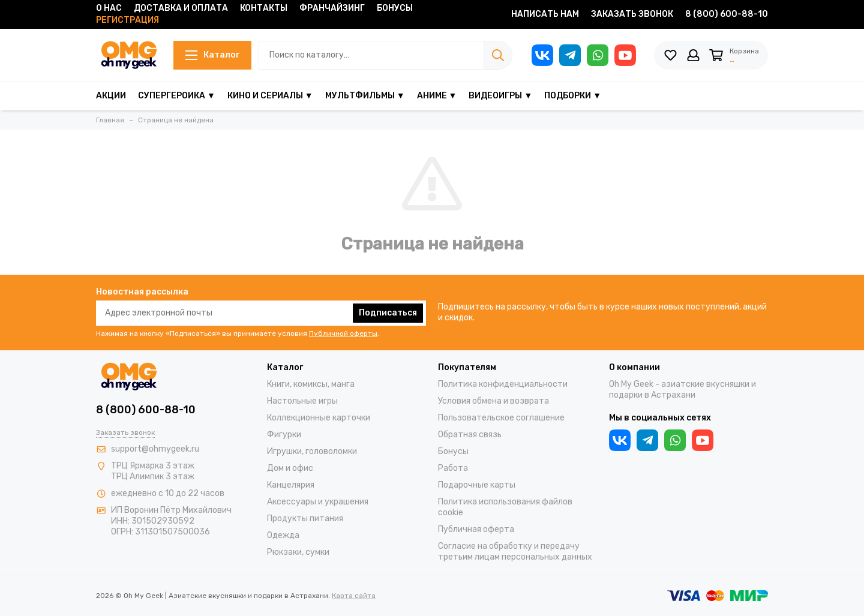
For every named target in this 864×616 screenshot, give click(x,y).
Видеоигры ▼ (500, 96)
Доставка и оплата (181, 8)
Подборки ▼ (573, 96)
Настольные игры (302, 401)
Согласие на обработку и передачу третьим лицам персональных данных (515, 552)
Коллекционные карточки (319, 418)
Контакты (264, 8)
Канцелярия (291, 485)
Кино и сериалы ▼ (270, 96)
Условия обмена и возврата (493, 401)
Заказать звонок (632, 14)
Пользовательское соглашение (501, 418)
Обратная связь (470, 435)
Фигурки (284, 435)
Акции (111, 96)
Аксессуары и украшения (318, 502)
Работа (453, 468)
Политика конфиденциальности (503, 384)
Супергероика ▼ (177, 96)
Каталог (209, 55)
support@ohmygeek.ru (155, 449)
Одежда (283, 535)
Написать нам (545, 14)
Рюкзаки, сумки (298, 552)
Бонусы (395, 8)
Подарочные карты (477, 485)
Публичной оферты (343, 333)
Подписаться (388, 313)
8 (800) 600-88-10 (727, 14)
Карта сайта (354, 596)
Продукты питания (305, 519)
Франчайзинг (332, 8)
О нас (109, 8)
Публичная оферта (476, 529)
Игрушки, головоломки (312, 451)
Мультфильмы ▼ (365, 96)
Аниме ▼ (437, 96)
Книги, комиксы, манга (311, 384)
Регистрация (127, 20)
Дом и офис (290, 468)
